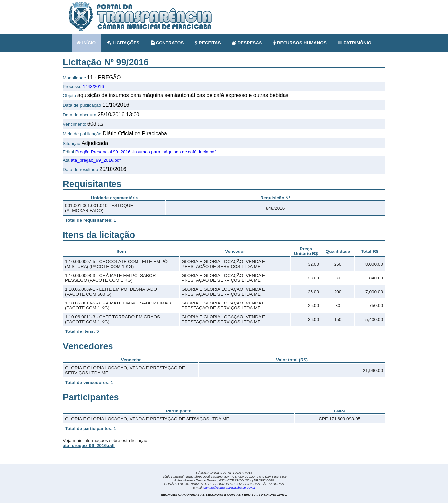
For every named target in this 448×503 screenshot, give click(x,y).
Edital (68, 152)
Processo (72, 86)
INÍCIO (86, 43)
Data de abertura (80, 115)
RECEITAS (208, 43)
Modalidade (74, 78)
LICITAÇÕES (123, 43)
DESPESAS (247, 43)
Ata (66, 160)
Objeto (69, 96)
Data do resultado (80, 169)
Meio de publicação (82, 134)
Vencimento (75, 124)
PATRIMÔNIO (355, 43)
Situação (72, 143)
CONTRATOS (167, 43)
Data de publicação (82, 105)
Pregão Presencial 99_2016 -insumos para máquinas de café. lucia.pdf (146, 152)
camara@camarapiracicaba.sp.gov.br (229, 487)
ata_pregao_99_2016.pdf (96, 160)
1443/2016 (93, 86)
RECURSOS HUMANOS (300, 43)
